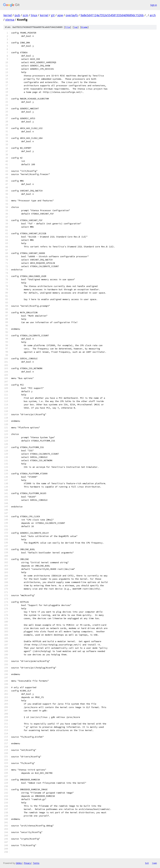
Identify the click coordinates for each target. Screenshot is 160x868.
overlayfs (72, 15)
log (76, 27)
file (67, 27)
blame (84, 27)
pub (17, 15)
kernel (8, 15)
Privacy (27, 863)
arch (153, 15)
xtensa (10, 20)
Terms (36, 863)
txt (147, 863)
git (53, 15)
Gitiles (19, 863)
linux (34, 15)
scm (25, 15)
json (154, 863)
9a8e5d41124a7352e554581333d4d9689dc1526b (112, 15)
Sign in (154, 5)
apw (60, 15)
